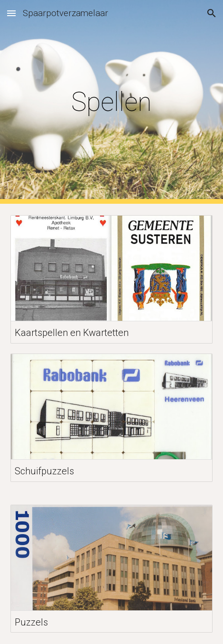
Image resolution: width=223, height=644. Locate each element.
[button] (11, 13)
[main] (111, 102)
